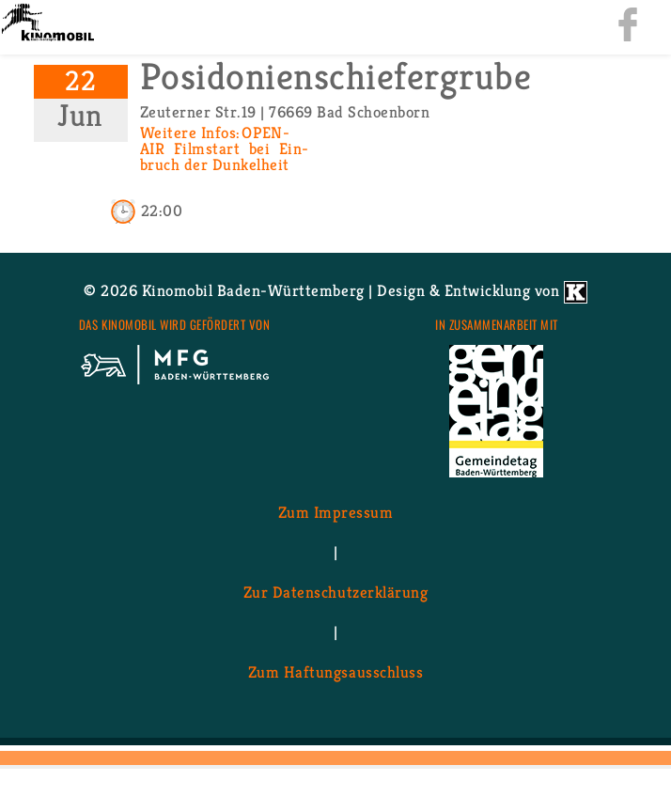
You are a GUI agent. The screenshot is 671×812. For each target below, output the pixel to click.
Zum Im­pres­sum (336, 511)
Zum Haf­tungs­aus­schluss (335, 671)
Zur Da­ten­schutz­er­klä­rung (335, 591)
